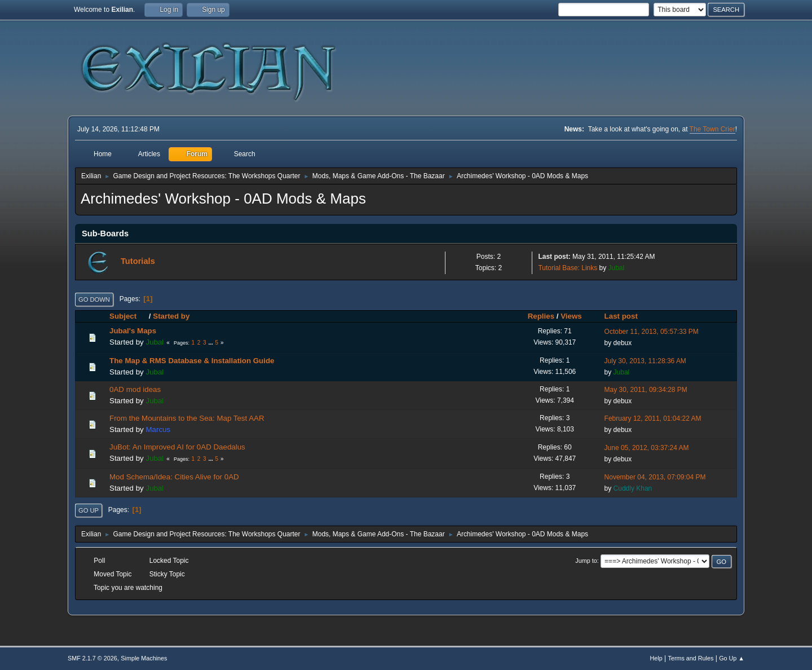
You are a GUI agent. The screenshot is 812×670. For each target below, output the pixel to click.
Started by (171, 316)
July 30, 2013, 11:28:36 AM (645, 361)
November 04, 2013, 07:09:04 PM (655, 477)
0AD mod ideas (135, 389)
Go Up (89, 510)
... (211, 343)
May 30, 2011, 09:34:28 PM (646, 390)
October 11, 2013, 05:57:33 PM (652, 332)
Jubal (617, 268)
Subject (128, 316)
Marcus (158, 429)
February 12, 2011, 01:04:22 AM (653, 418)
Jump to (586, 561)
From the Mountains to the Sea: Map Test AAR (187, 418)
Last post (621, 316)
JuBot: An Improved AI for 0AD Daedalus (177, 447)
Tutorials (138, 261)
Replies (541, 316)
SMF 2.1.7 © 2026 (92, 658)
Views (571, 316)
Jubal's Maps (133, 331)
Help (656, 658)
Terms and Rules (691, 658)
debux (623, 343)
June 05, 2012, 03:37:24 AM (647, 448)
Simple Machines (144, 658)
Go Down (94, 299)
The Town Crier (712, 129)
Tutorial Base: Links (568, 268)
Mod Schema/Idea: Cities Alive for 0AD (174, 477)
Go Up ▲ (732, 658)
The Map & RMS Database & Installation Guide (192, 361)
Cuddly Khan (633, 488)
